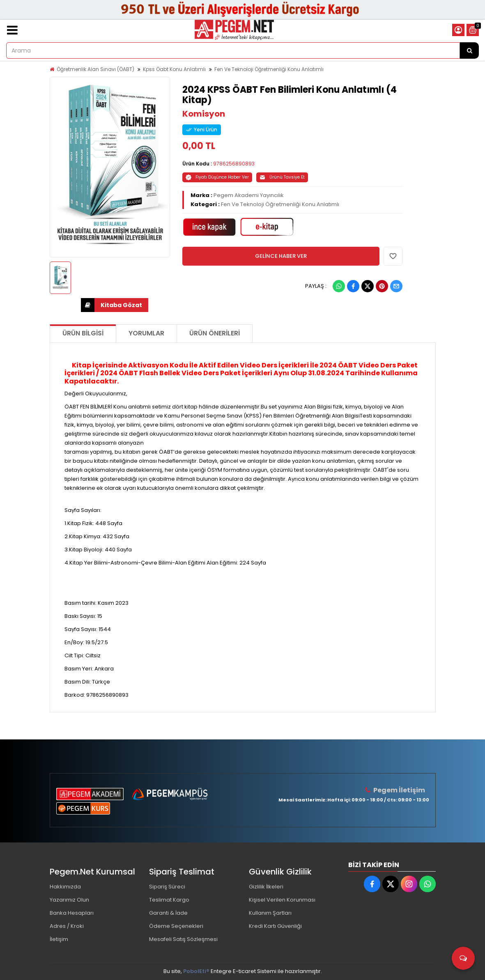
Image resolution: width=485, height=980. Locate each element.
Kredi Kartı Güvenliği (275, 926)
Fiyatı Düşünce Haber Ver (217, 177)
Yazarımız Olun (69, 900)
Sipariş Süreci (167, 887)
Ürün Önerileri (215, 333)
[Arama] (469, 50)
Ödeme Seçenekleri (176, 926)
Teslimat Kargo (169, 900)
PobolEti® (196, 971)
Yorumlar (146, 333)
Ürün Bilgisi (83, 333)
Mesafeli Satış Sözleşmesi (183, 939)
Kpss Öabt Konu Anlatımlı (174, 69)
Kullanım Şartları (270, 913)
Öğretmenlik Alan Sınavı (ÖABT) (95, 69)
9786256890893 (234, 164)
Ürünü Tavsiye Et (282, 177)
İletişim (59, 939)
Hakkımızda (65, 887)
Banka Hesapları (72, 913)
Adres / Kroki (67, 926)
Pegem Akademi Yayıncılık (249, 195)
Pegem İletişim (399, 790)
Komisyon (204, 114)
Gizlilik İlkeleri (266, 887)
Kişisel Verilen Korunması (282, 900)
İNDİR (88, 305)
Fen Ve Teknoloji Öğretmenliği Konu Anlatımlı (269, 69)
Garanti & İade (168, 913)
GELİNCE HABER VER (281, 256)
